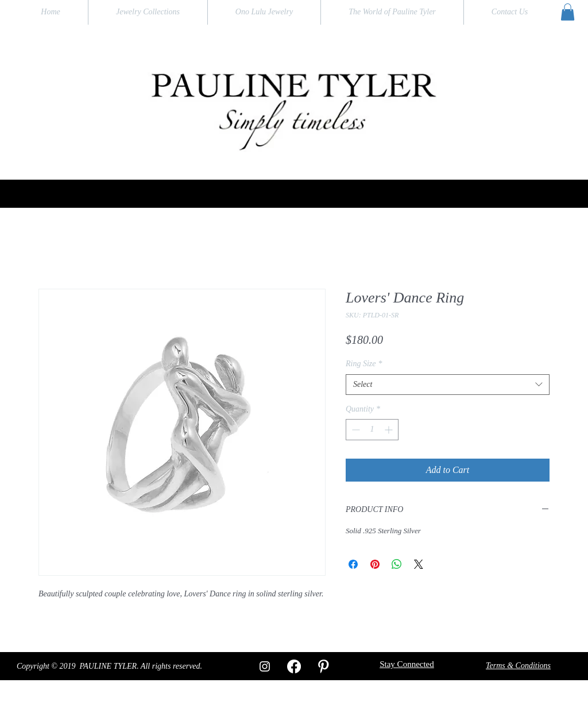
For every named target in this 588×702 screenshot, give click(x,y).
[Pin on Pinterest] (375, 564)
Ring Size (364, 364)
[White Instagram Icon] (265, 666)
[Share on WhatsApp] (397, 564)
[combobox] (448, 385)
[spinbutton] (372, 430)
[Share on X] (419, 564)
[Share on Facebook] (353, 564)
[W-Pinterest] (323, 666)
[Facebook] (294, 666)
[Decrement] (355, 430)
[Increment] (390, 430)
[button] (568, 12)
